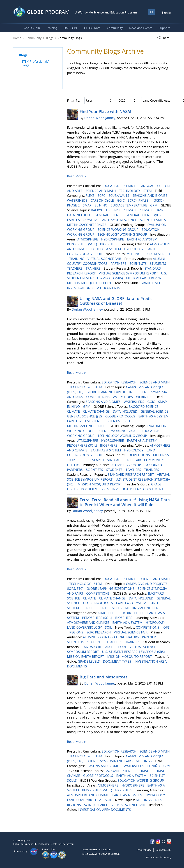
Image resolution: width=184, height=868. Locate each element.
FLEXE (90, 196)
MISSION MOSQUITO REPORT (90, 283)
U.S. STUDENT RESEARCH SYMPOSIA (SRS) (134, 652)
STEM (148, 191)
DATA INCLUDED (80, 215)
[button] (164, 38)
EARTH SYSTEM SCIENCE (119, 220)
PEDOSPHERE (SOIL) (82, 244)
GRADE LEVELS (152, 283)
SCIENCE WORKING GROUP (119, 230)
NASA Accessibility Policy (159, 857)
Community (34, 38)
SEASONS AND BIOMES (150, 196)
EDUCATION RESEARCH (119, 186)
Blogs (50, 38)
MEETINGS (135, 254)
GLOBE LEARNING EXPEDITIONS (111, 392)
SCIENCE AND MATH (101, 191)
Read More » (76, 176)
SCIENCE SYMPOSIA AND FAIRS (110, 761)
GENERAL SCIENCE (109, 215)
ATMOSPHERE (88, 239)
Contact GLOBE (163, 850)
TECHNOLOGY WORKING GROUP (123, 234)
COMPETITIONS (98, 397)
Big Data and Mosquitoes (104, 677)
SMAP (88, 205)
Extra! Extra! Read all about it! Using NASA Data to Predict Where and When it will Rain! (125, 502)
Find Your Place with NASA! (105, 112)
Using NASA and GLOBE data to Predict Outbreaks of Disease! (117, 301)
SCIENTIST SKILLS (153, 220)
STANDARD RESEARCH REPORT (131, 474)
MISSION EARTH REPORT (145, 278)
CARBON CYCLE (103, 200)
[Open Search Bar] (152, 12)
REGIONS (77, 632)
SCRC (102, 196)
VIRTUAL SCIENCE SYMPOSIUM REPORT (129, 273)
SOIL (99, 254)
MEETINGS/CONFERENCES (87, 225)
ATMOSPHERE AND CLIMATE (88, 622)
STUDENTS (158, 263)
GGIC (121, 200)
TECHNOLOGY (130, 191)
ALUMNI (159, 259)
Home (17, 38)
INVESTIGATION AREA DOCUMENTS (94, 288)
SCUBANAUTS (119, 196)
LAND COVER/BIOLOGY (85, 627)
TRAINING (77, 259)
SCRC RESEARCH (158, 254)
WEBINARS (145, 397)
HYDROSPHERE (113, 239)
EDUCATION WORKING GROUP (141, 780)
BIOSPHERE (109, 244)
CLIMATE (131, 210)
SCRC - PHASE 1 (140, 200)
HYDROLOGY (134, 249)
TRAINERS (94, 268)
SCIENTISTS (139, 263)
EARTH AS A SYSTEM (83, 220)
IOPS (73, 460)
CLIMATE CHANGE (154, 210)
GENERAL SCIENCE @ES (144, 215)
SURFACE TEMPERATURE (129, 205)
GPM (154, 205)
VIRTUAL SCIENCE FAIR (105, 259)
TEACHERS (75, 268)
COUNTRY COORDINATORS (88, 263)
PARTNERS (119, 263)
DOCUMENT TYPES (95, 489)
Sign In (166, 13)
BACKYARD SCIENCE (106, 210)
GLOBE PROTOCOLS (121, 416)
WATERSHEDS (78, 200)
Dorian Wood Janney (100, 118)
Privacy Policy (144, 850)
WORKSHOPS (123, 397)
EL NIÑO (102, 205)
